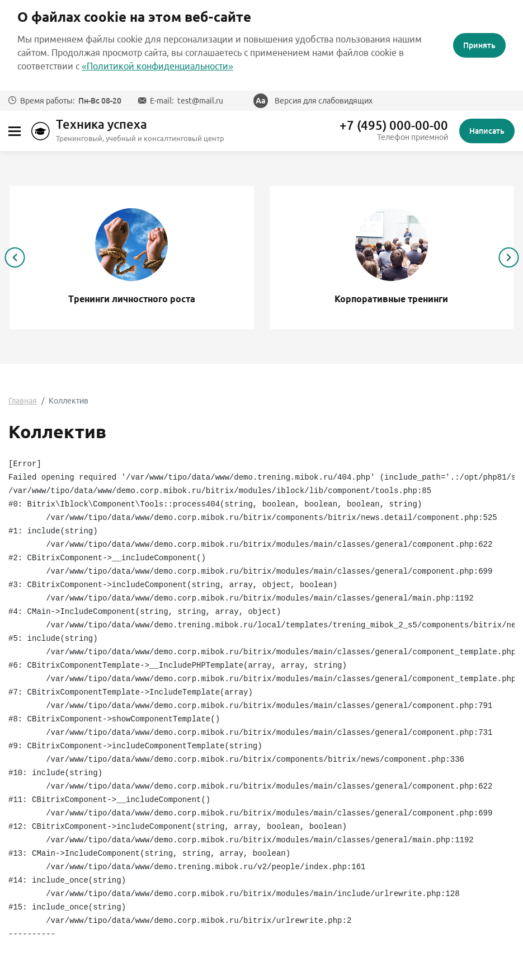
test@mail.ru (200, 101)
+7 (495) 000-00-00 (394, 125)
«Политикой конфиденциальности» (157, 66)
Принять (479, 45)
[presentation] (15, 257)
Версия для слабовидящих (324, 101)
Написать (487, 131)
